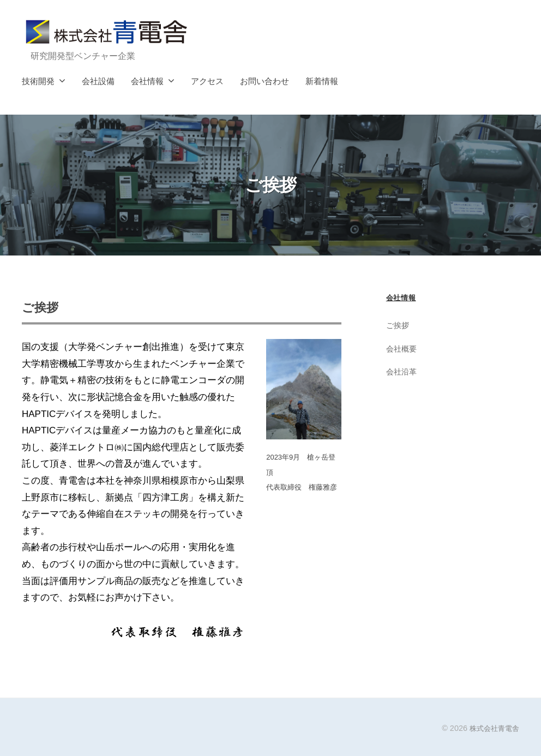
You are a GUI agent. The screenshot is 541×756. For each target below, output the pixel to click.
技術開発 (38, 81)
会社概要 (402, 349)
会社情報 (147, 81)
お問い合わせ (265, 81)
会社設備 (98, 81)
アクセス (207, 81)
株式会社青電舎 (492, 728)
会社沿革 (402, 371)
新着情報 (322, 81)
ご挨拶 (398, 325)
